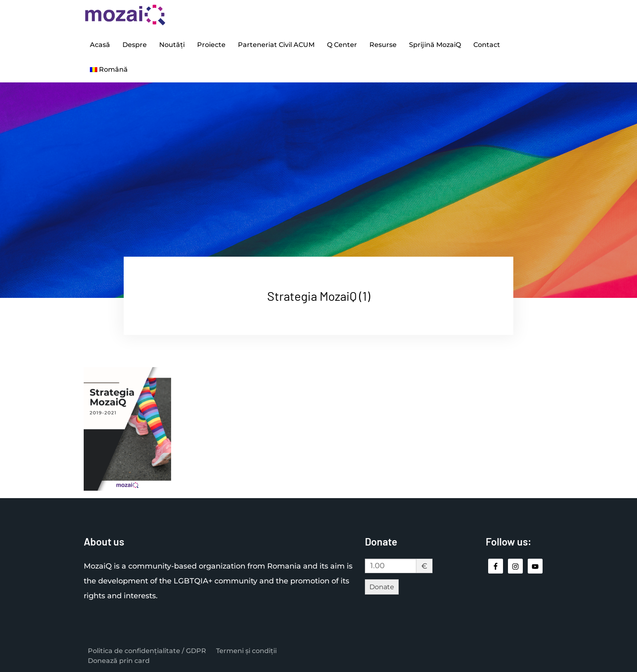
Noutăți (172, 45)
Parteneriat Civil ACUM (276, 45)
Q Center (342, 45)
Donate (382, 587)
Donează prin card (119, 661)
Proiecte (211, 45)
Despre (135, 45)
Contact (487, 45)
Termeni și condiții (246, 651)
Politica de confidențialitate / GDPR (147, 651)
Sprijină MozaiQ (435, 45)
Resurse (383, 45)
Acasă (100, 45)
